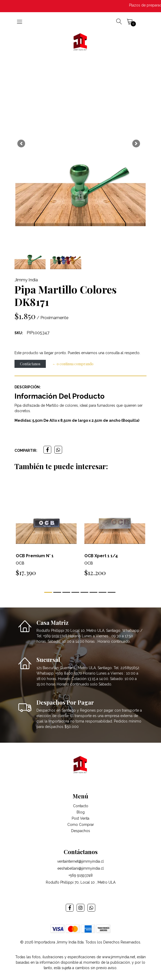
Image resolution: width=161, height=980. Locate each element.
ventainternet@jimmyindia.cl (80, 861)
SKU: (19, 333)
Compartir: (26, 450)
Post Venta (80, 818)
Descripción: (28, 387)
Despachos (81, 831)
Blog (81, 812)
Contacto (81, 806)
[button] (21, 144)
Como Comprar (81, 825)
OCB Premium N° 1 (35, 556)
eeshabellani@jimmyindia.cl (81, 868)
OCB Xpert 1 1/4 (101, 556)
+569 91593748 (81, 875)
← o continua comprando (73, 364)
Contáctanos (30, 364)
